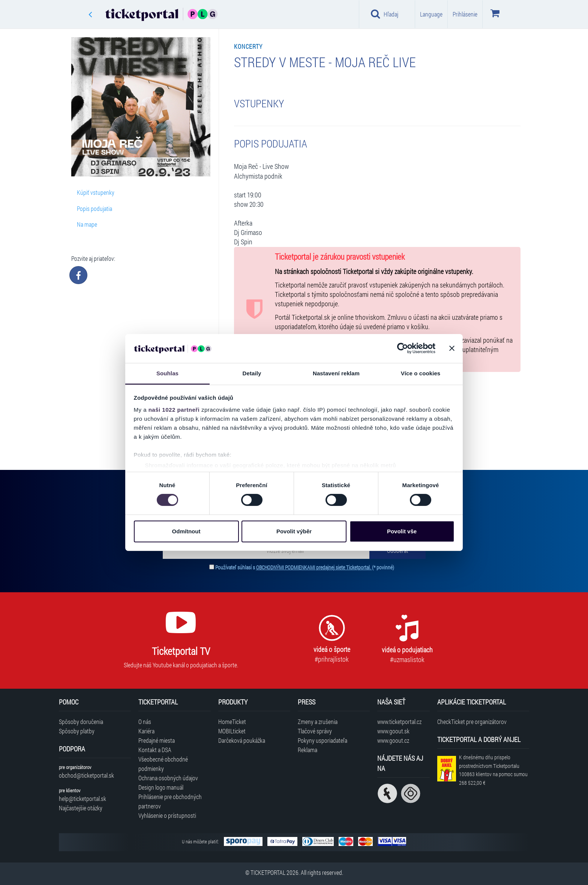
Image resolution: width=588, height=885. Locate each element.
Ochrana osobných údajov (168, 778)
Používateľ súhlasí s (305, 567)
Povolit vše (402, 531)
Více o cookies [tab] (421, 373)
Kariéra (146, 731)
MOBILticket (232, 731)
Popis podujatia (94, 208)
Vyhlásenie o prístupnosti (167, 815)
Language (431, 14)
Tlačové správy (315, 731)
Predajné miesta (157, 740)
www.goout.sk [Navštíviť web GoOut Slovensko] (393, 731)
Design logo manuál (161, 787)
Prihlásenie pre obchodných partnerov (170, 801)
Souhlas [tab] (167, 373)
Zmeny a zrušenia (318, 722)
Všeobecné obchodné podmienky (163, 764)
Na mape (87, 224)
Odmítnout (186, 531)
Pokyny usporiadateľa (322, 740)
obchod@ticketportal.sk (86, 775)
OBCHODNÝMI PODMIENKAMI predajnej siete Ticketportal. (314, 567)
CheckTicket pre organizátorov (472, 722)
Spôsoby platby (77, 731)
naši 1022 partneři (174, 410)
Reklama (307, 750)
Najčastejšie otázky (81, 808)
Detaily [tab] (252, 373)
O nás (145, 722)
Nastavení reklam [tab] (336, 373)
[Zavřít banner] (452, 348)
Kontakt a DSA (155, 750)
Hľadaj (385, 14)
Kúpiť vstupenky (96, 192)
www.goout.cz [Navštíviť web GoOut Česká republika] (393, 740)
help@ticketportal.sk (82, 798)
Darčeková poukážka (242, 740)
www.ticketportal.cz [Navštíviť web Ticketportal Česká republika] (399, 722)
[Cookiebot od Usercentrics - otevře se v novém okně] (403, 348)
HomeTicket (232, 722)
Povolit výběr (294, 531)
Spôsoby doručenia (81, 722)
